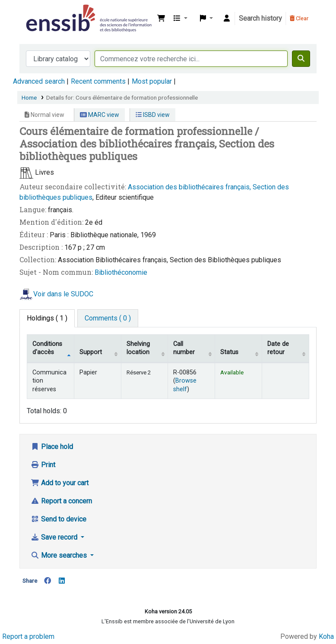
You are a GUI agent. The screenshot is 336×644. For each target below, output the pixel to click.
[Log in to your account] (227, 19)
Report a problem (28, 636)
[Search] (301, 59)
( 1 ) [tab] (47, 318)
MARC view (100, 115)
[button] (161, 19)
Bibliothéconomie (121, 272)
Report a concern (61, 501)
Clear (299, 18)
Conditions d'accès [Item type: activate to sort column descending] (47, 348)
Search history (260, 18)
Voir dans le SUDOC (63, 294)
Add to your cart (60, 483)
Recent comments (98, 81)
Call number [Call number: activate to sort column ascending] (184, 348)
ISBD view (153, 115)
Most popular (152, 81)
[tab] (108, 318)
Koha (326, 636)
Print (43, 465)
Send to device (59, 519)
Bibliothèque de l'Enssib (46, 12)
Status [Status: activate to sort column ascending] (229, 352)
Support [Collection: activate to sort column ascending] (91, 352)
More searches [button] (60, 555)
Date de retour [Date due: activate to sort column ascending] (278, 348)
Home (29, 97)
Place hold (52, 447)
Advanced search (39, 81)
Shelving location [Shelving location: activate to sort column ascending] (138, 348)
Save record (55, 537)
